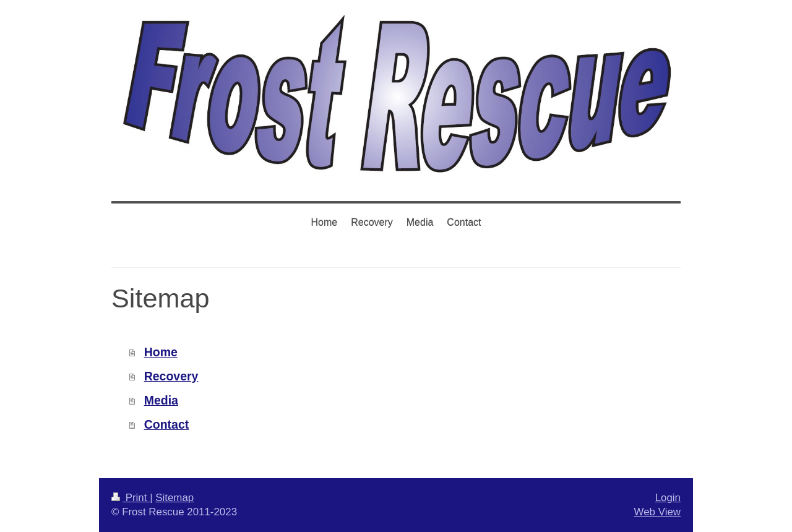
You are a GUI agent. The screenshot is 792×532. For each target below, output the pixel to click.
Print (131, 498)
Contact (167, 424)
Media (161, 400)
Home (161, 352)
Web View (657, 512)
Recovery (171, 376)
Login (668, 498)
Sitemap (174, 498)
